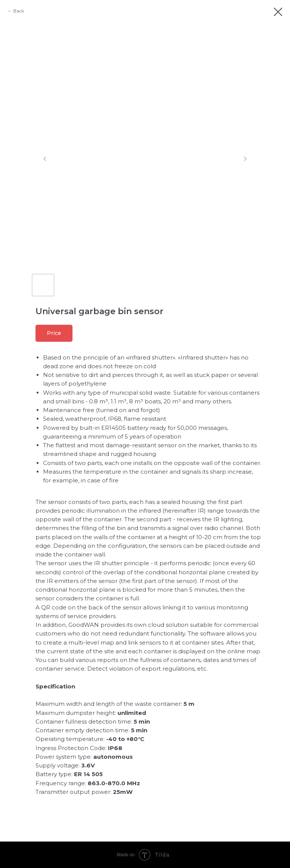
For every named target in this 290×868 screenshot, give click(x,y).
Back (19, 11)
